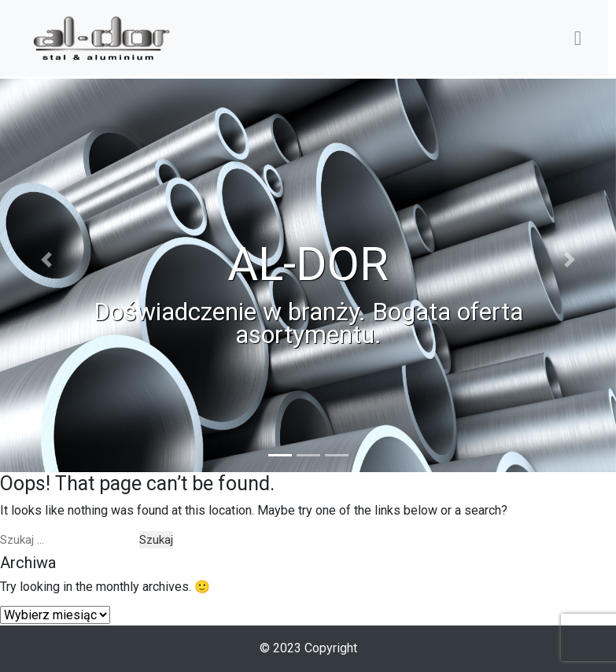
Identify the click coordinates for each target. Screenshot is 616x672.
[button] (46, 275)
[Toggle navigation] (577, 38)
